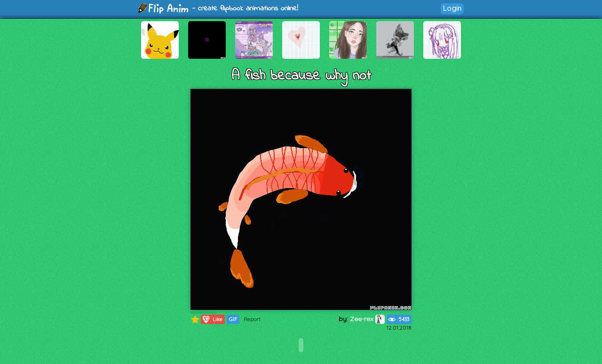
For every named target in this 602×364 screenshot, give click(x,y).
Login (452, 8)
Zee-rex (367, 319)
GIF (233, 319)
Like (212, 319)
